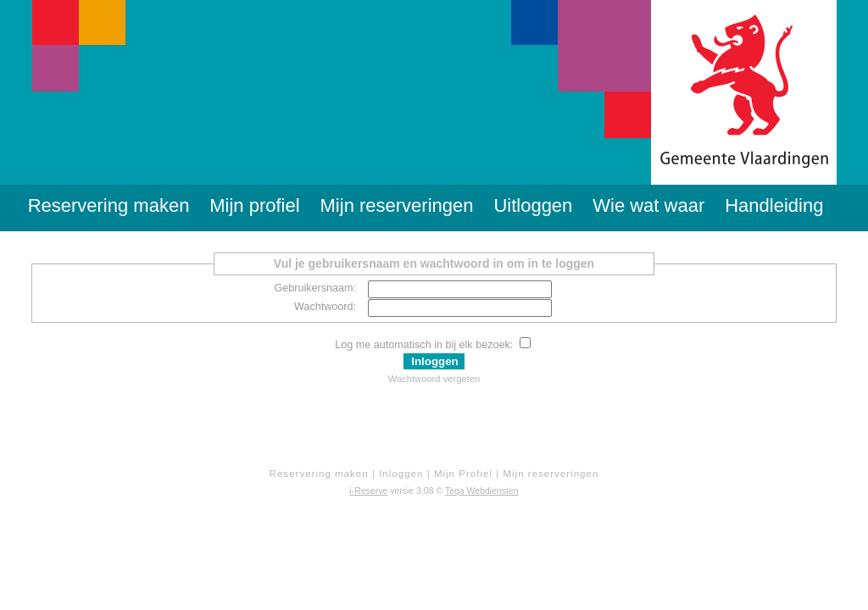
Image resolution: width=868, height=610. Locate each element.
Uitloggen (533, 205)
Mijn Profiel (463, 474)
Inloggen (401, 474)
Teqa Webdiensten (482, 491)
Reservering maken (109, 205)
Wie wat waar (648, 205)
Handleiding (774, 205)
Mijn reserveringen (397, 205)
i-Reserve (368, 491)
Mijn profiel (254, 205)
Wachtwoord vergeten (434, 379)
